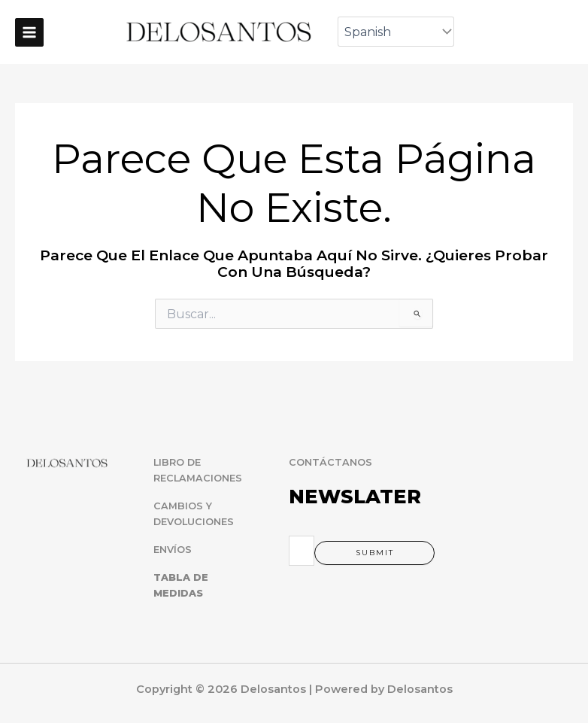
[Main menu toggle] (29, 32)
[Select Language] (396, 32)
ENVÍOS (173, 550)
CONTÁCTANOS (330, 462)
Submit (375, 553)
